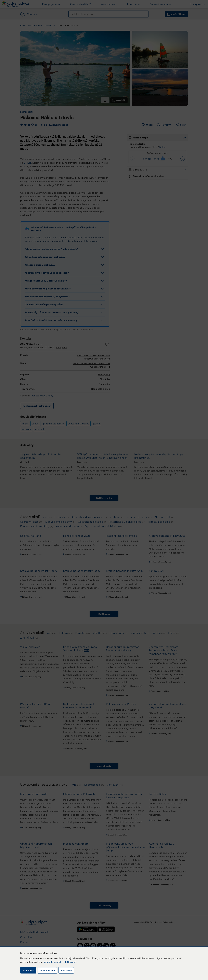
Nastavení (66, 970)
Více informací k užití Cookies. (60, 962)
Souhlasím (28, 970)
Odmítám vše (47, 970)
